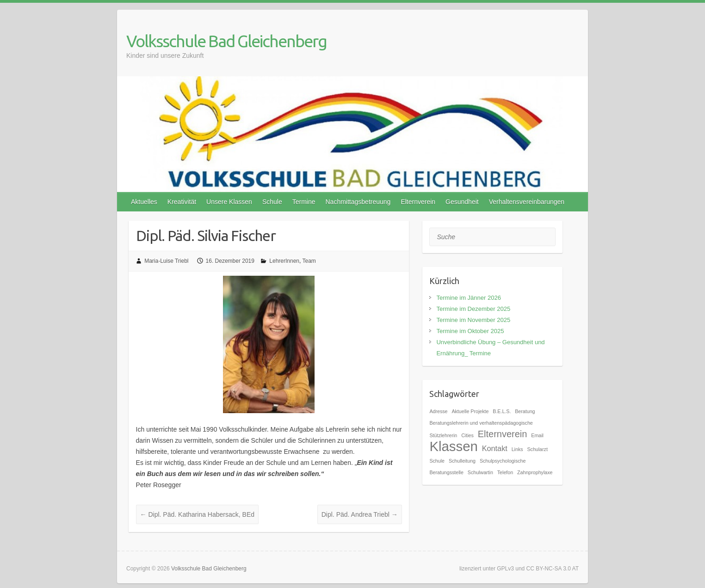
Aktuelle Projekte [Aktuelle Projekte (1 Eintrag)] (470, 411)
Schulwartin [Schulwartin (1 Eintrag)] (480, 472)
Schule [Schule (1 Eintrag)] (437, 461)
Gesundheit (462, 202)
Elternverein (418, 202)
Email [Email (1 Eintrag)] (537, 435)
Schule (272, 202)
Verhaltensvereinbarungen (527, 202)
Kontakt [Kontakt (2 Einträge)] (495, 448)
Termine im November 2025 (473, 320)
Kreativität (182, 202)
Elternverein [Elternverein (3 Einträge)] (503, 434)
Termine (304, 202)
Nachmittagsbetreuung (358, 202)
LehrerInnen (284, 261)
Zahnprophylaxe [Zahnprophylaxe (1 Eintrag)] (535, 472)
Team (309, 261)
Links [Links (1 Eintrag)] (517, 449)
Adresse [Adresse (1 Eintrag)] (438, 411)
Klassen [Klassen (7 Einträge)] (453, 446)
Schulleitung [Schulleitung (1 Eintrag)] (462, 461)
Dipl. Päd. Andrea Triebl (360, 514)
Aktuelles (144, 202)
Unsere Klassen (229, 202)
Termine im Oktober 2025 (470, 331)
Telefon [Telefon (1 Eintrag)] (505, 472)
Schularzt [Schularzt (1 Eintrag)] (537, 449)
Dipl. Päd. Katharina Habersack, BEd (197, 514)
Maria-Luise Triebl (166, 261)
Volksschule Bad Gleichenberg (226, 41)
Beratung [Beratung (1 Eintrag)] (525, 411)
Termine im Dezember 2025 (473, 309)
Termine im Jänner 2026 (468, 298)
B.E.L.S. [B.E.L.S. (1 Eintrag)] (502, 411)
